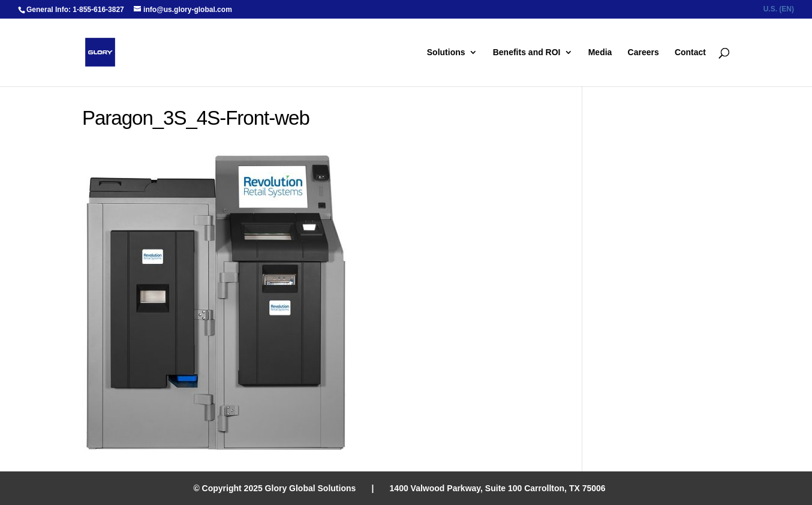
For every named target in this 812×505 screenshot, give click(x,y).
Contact (690, 52)
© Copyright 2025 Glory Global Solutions (274, 488)
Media (600, 52)
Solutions (446, 52)
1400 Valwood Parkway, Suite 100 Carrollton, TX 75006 (498, 488)
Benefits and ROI (527, 52)
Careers (643, 52)
